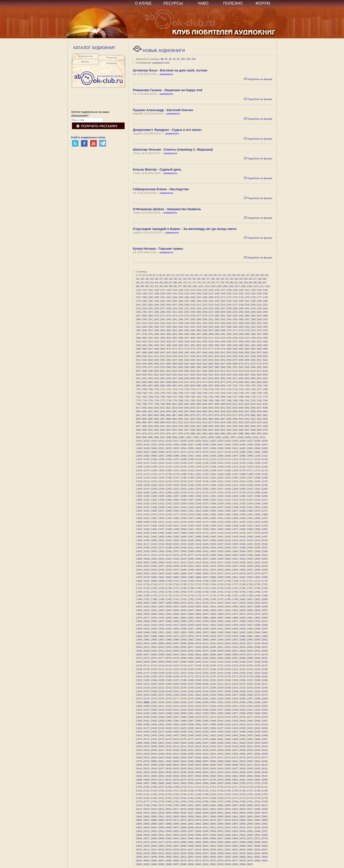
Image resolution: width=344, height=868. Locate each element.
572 (253, 364)
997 (163, 437)
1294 (228, 496)
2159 (235, 673)
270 (156, 316)
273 (175, 316)
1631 (191, 566)
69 (180, 283)
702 (241, 386)
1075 (205, 452)
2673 (176, 780)
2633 (146, 772)
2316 (198, 706)
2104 (228, 662)
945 (247, 426)
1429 (161, 526)
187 (187, 301)
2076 (154, 658)
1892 (257, 618)
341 (187, 327)
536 (168, 360)
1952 (168, 632)
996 (156, 437)
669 (175, 382)
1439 (235, 526)
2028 (198, 647)
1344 (198, 507)
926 (265, 422)
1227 (265, 481)
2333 (191, 710)
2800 (183, 805)
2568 (198, 758)
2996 (168, 846)
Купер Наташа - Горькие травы (158, 248)
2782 (183, 802)
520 (205, 356)
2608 (228, 765)
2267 (235, 695)
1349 (235, 507)
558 (168, 364)
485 (259, 349)
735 (175, 393)
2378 (257, 717)
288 (265, 316)
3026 (257, 850)
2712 (198, 787)
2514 (198, 746)
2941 (161, 835)
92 (156, 286)
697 (211, 386)
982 (205, 434)
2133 (176, 669)
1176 (154, 474)
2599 (161, 765)
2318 (213, 706)
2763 (176, 798)
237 (223, 308)
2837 (191, 813)
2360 (257, 713)
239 (235, 308)
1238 (213, 485)
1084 (139, 456)
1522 (183, 544)
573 (259, 364)
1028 (257, 441)
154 (253, 293)
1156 (139, 470)
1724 (213, 584)
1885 (205, 618)
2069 (235, 655)
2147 (146, 673)
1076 (213, 452)
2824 (228, 809)
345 (211, 327)
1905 (220, 621)
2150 (168, 673)
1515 (265, 540)
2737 (250, 791)
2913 (220, 827)
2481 (220, 739)
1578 (198, 555)
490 (156, 352)
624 (168, 375)
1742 (213, 588)
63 (152, 283)
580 (168, 367)
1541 (191, 548)
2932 (228, 831)
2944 (183, 835)
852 (217, 411)
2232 (242, 688)
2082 (198, 658)
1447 (161, 529)
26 (243, 275)
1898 (168, 621)
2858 (213, 816)
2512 (183, 746)
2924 (168, 831)
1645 (161, 570)
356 (144, 330)
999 (175, 437)
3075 (220, 861)
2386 (183, 721)
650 (193, 378)
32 (138, 279)
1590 (154, 559)
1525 (205, 544)
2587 (205, 761)
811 (235, 404)
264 (253, 312)
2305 (250, 702)
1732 (139, 588)
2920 (139, 831)
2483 (235, 739)
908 (156, 422)
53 (236, 279)
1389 (265, 514)
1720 (183, 584)
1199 (191, 478)
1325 (191, 503)
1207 (250, 478)
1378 (183, 514)
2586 (198, 761)
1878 (154, 618)
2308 (139, 706)
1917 (176, 625)
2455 (161, 735)
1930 (139, 629)
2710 (183, 787)
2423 (191, 728)
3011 (146, 850)
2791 (250, 802)
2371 (205, 717)
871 (199, 415)
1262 (257, 489)
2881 (250, 820)
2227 (205, 688)
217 (235, 305)
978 (181, 434)
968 (253, 430)
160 (156, 297)
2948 (213, 835)
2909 (191, 827)
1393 (161, 518)
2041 (161, 651)
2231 (235, 688)
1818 (242, 603)
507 (259, 352)
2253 (265, 691)
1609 (161, 562)
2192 (213, 680)
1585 (250, 555)
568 (229, 364)
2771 (235, 798)
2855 (191, 816)
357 (150, 330)
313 (150, 323)
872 (205, 415)
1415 (191, 522)
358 (156, 330)
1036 (183, 445)
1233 (176, 485)
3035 (191, 853)
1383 (220, 514)
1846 (183, 610)
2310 (154, 706)
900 (241, 419)
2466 (242, 735)
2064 (198, 655)
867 (175, 415)
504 (241, 352)
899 (235, 419)
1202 (213, 478)
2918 (257, 827)
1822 (139, 607)
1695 (265, 577)
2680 (228, 780)
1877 (146, 618)
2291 (146, 702)
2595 (265, 761)
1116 (242, 459)
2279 (191, 699)
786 (217, 400)
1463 (146, 533)
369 (223, 330)
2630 (257, 768)
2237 (146, 691)
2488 (139, 743)
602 (168, 371)
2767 (205, 798)
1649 (191, 570)
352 (253, 327)
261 (235, 312)
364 (193, 330)
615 (247, 371)
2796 (154, 805)
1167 (220, 470)
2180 (257, 676)
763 (211, 397)
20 (166, 59)
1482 (154, 537)
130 (241, 290)
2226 (198, 688)
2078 (168, 658)
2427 (220, 728)
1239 (220, 485)
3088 (183, 864)
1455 (220, 529)
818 (144, 408)
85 (255, 283)
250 (168, 312)
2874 (198, 820)
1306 (183, 500)
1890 (242, 618)
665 (150, 382)
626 (181, 375)
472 (181, 349)
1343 (191, 507)
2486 (257, 739)
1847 (191, 610)
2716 (228, 787)
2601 (176, 765)
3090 (198, 864)
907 (150, 422)
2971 (250, 838)
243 (259, 308)
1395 (176, 518)
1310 (213, 500)
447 (163, 345)
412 (217, 338)
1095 (220, 456)
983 (211, 434)
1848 (198, 610)
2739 (265, 791)
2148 (154, 673)
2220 (154, 688)
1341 (176, 507)
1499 (146, 540)
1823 (146, 607)
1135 (250, 463)
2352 (198, 713)
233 (199, 308)
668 (168, 382)
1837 (250, 607)
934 (181, 426)
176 (253, 297)
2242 (183, 691)
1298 (257, 496)
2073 (265, 655)
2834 (168, 813)
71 (189, 283)
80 (232, 283)
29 (257, 275)
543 (211, 360)
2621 (191, 768)
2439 (176, 732)
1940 (213, 629)
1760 (213, 592)
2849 (146, 816)
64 (156, 283)
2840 (213, 813)
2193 (220, 680)
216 (229, 305)
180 (144, 301)
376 (265, 330)
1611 (176, 562)
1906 (228, 621)
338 (168, 327)
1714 (139, 584)
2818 (183, 809)
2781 (176, 802)
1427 (146, 526)
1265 (146, 493)
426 (168, 342)
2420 (168, 728)
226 (156, 308)
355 (138, 330)
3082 (139, 864)
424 (156, 342)
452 (193, 345)
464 (265, 345)
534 (156, 360)
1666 (183, 573)
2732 (213, 791)
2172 (198, 676)
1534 (139, 548)
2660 (213, 776)
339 (175, 327)
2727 (176, 791)
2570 (213, 758)
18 (206, 275)
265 (259, 312)
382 (168, 334)
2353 (205, 713)
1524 (198, 544)
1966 (139, 636)
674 (205, 382)
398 (265, 334)
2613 (265, 765)
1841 (146, 610)
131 (247, 290)
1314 (242, 500)
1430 (168, 526)
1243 (250, 485)
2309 (146, 706)
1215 (176, 481)
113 (138, 290)
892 (193, 419)
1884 (198, 618)
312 (144, 323)
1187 (235, 474)
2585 (191, 761)
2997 (176, 846)
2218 (139, 688)
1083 (265, 452)
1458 (242, 529)
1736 (168, 588)
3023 (235, 850)
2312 (168, 706)
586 (205, 367)
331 (259, 323)
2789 (235, 802)
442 (265, 342)
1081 (250, 452)
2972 (257, 838)
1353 (265, 507)
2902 (139, 827)
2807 (235, 805)
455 (211, 345)
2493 (176, 743)
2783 (191, 802)
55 (246, 279)
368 (217, 330)
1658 (257, 570)
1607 (146, 562)
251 (175, 312)
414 (229, 338)
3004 (228, 846)
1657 (250, 570)
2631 (265, 768)
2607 (220, 765)
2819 (191, 809)
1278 (242, 493)
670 (181, 382)
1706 (213, 581)
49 (218, 279)
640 (265, 375)
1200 (198, 478)
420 (265, 338)
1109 (191, 459)
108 (243, 286)
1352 (257, 507)
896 (217, 419)
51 (227, 279)
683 (259, 382)
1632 (198, 566)
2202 (154, 684)
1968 (154, 636)
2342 (257, 710)
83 (246, 283)
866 (168, 415)
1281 (265, 493)
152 (241, 293)
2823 (220, 809)
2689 (161, 783)
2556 (242, 754)
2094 (154, 662)
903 (259, 419)
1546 (228, 548)
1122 (154, 463)
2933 (235, 831)
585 (199, 367)
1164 (198, 470)
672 (193, 382)
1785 (265, 596)
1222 (228, 481)
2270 (257, 695)
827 (199, 408)
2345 (146, 713)
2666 (257, 776)
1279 (250, 493)
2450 (257, 732)
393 (235, 334)
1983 (265, 636)
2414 (257, 724)
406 (181, 338)
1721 (191, 584)
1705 (205, 581)
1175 (146, 474)
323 (211, 323)
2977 (161, 842)
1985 (146, 640)
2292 (154, 702)
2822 (213, 809)
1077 (220, 452)
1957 (205, 632)
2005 (161, 643)
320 (193, 323)
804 (193, 404)
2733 (220, 791)
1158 (154, 470)
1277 (235, 493)
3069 (176, 861)
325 (223, 323)
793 (259, 400)
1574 (168, 555)
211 (199, 305)
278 (205, 316)
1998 (242, 640)
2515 (205, 746)
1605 (265, 559)
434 (217, 342)
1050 (154, 448)
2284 (228, 699)
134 (265, 290)
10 (162, 59)
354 (265, 327)
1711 (250, 581)
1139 (146, 467)
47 (208, 279)
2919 (265, 827)
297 (187, 319)
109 (249, 286)
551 (259, 360)
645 (163, 378)
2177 (235, 676)
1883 (191, 618)
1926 (242, 625)
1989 (176, 640)
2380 (139, 721)
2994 (154, 846)
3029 (146, 853)
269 (150, 316)
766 (229, 397)
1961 (235, 632)
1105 (161, 459)
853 (223, 411)
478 (217, 349)
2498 (213, 743)
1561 (205, 551)
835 (247, 408)
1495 (250, 537)
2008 (183, 643)
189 (199, 301)
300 (205, 319)
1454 (213, 529)
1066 (139, 452)
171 (223, 297)
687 (150, 386)
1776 (198, 596)
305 (235, 319)
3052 (183, 857)
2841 (220, 813)
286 (253, 316)
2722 (139, 791)
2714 (213, 787)
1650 (198, 570)
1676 (257, 573)
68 (175, 283)
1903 (205, 621)
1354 (139, 511)
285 (247, 316)
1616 (213, 562)
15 (191, 275)
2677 (205, 780)
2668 (139, 780)
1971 (176, 636)
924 (253, 422)
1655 (235, 570)
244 (265, 308)
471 (175, 349)
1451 (191, 529)
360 (168, 330)
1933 (161, 629)
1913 (146, 625)
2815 (161, 809)
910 (168, 422)
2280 (198, 699)
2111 (146, 665)
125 (211, 290)
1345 (205, 507)
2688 (154, 783)
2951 (235, 835)
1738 (183, 588)
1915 (161, 625)
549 (247, 360)
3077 (235, 861)
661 (259, 378)
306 (241, 319)
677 (223, 382)
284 (241, 316)
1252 (183, 489)
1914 (154, 625)
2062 (183, 655)
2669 (146, 780)
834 (241, 408)
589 (223, 367)
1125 (176, 463)
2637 (176, 772)
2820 (198, 809)
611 (223, 371)
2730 (198, 791)
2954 (257, 835)
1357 (161, 511)
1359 (176, 511)
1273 (205, 493)
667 (163, 382)
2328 (154, 710)
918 (217, 422)
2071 (250, 655)
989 (247, 434)
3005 (235, 846)
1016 (168, 441)
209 (187, 305)
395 (247, 334)
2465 (235, 735)
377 (138, 334)
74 (203, 283)
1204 (228, 478)
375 (259, 330)
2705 (146, 787)
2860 (228, 816)
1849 (205, 610)
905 (138, 422)
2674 (183, 780)
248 (156, 312)
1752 (154, 592)
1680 (154, 577)
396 (253, 334)
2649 (265, 772)
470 (168, 349)
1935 (176, 629)
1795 (205, 599)
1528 (228, 544)
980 (193, 434)
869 (187, 415)
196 (241, 301)
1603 (250, 559)
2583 (176, 761)
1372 (139, 514)
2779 (161, 802)
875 (223, 415)
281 (223, 316)
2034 (242, 647)
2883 (265, 820)
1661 (146, 573)
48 (213, 279)
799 (163, 404)
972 (144, 434)
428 (181, 342)
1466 (168, 533)
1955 (191, 632)
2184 (154, 680)
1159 (161, 470)
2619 (176, 768)
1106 (168, 459)
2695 (205, 783)
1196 (168, 478)
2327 (146, 710)
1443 (265, 526)
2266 (228, 695)
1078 (228, 452)
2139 (220, 669)
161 (163, 297)
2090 (257, 658)
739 (199, 393)
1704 (198, 581)
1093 (205, 456)
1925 (235, 625)
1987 (161, 640)
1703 (191, 581)
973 (150, 434)
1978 (228, 636)
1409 (146, 522)
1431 (176, 526)
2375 (235, 717)
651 (199, 378)
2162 (257, 673)
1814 (213, 603)
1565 (235, 551)
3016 (183, 850)
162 (168, 297)
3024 (242, 850)
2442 (198, 732)
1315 (250, 500)
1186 (228, 474)
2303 (235, 702)
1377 (176, 514)
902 (253, 419)
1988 (168, 640)
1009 (248, 437)
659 (247, 378)
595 (259, 367)
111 (261, 286)
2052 (242, 651)
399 (138, 338)
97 (180, 286)
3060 (242, 857)
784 (205, 400)
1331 (235, 503)
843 (163, 411)
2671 (161, 780)
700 (229, 386)
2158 (228, 673)
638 (253, 375)
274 (181, 316)
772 (265, 397)
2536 (228, 750)
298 (193, 319)
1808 (168, 603)
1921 (205, 625)
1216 (183, 481)
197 (247, 301)
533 (150, 360)
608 (205, 371)
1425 (265, 522)
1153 (250, 467)
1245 (265, 485)
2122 (228, 665)
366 (205, 330)
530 (265, 356)
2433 (265, 728)
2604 (198, 765)
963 (223, 430)
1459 (250, 529)
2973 (265, 838)
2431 (250, 728)
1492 (228, 537)
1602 (242, 559)
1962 (242, 632)
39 (171, 279)
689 (163, 386)
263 (247, 312)
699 (223, 386)
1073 (191, 452)
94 (166, 286)
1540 (183, 548)
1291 (205, 496)
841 (150, 411)
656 (229, 378)
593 (247, 367)
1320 (154, 503)
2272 (139, 699)
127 (223, 290)
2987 (235, 842)
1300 (139, 500)
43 (189, 279)
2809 (250, 805)
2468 (257, 735)
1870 (228, 614)
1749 (265, 588)
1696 (139, 581)
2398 (139, 724)
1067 (146, 452)
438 (241, 342)
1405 (250, 518)
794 (265, 400)
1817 (235, 603)
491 (163, 352)
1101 (265, 456)
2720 (257, 787)
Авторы (85, 62)
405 (175, 338)
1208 (257, 478)
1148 (213, 467)
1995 (220, 640)
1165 (205, 470)
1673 (235, 573)
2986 (228, 842)
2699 (235, 783)
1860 (154, 614)
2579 (146, 761)
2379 (265, 717)
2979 (176, 842)
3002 (213, 846)
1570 (139, 555)
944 (241, 426)
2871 (176, 820)
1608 (154, 562)
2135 (191, 669)
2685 (265, 780)
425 (163, 342)
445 (150, 345)
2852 (168, 816)
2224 (183, 688)
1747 (250, 588)
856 (241, 411)
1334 (257, 503)
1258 (228, 489)
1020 (198, 441)
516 (181, 356)
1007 (233, 437)
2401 (161, 724)
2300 (213, 702)
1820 (257, 603)
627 (187, 375)
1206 (242, 478)
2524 (139, 750)
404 (168, 338)
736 (181, 393)
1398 (198, 518)
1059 (220, 448)
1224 (242, 481)
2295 (176, 702)
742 (217, 393)
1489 (205, 537)
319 (187, 323)
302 (217, 319)
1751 (146, 592)
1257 (220, 489)
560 (181, 364)
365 (199, 330)
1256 (213, 489)
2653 (161, 776)
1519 (161, 544)
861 (138, 415)
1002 (196, 437)
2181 (265, 676)
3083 (146, 864)
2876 (213, 820)
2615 (146, 768)
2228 (213, 688)
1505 (191, 540)
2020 (139, 647)
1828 (183, 607)
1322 (168, 503)
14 (187, 275)
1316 (257, 500)
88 (138, 286)
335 (150, 327)
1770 (154, 596)
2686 (139, 783)
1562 (213, 551)
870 (193, 415)
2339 (235, 710)
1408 (139, 522)
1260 (242, 489)
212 (205, 305)
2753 (235, 794)
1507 (205, 540)
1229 (146, 485)
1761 (220, 592)
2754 (242, 794)
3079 (250, 861)
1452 (198, 529)
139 (163, 293)
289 (138, 319)
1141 (161, 467)
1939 (205, 629)
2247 (220, 691)
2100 (198, 662)
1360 (183, 511)
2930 (213, 831)
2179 (250, 676)
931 (163, 426)
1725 (220, 584)
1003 (203, 437)
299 (199, 319)
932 (168, 426)
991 (259, 434)
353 (259, 327)
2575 (250, 758)
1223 (235, 481)
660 (253, 378)
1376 (168, 514)
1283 (146, 496)
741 (211, 393)
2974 (139, 842)
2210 (213, 684)
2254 (139, 695)
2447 (235, 732)
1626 (154, 566)
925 (259, 422)
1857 (265, 610)
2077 (161, 658)
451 (187, 345)
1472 (213, 533)
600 (156, 371)
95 (171, 286)
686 (144, 386)
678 (229, 382)
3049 (161, 857)
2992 (139, 846)
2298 (198, 702)
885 (150, 419)
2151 (176, 673)
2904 (154, 827)
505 (247, 352)
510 (144, 356)
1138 (139, 467)
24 (234, 275)
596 (265, 367)
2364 (154, 717)
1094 (213, 456)
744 (229, 393)
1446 (154, 529)
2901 (265, 824)
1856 (257, 610)
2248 (228, 691)
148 (217, 293)
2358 (242, 713)
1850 (213, 610)
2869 (161, 820)
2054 (257, 651)
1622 (257, 562)
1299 (265, 496)
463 (259, 345)
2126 (257, 665)
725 (247, 389)
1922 (213, 625)
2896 (228, 824)
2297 (191, 702)
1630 (183, 566)
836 (253, 408)
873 (211, 415)
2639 (191, 772)
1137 (265, 463)
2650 (139, 776)
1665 (176, 573)
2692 (183, 783)
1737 (176, 588)
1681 (161, 577)
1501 (161, 540)
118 (168, 290)
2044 (183, 651)
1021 (205, 441)
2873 (191, 820)
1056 (198, 448)
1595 (191, 559)
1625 (146, 566)
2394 (242, 721)
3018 (198, 850)
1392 (154, 518)
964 (229, 430)
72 (194, 283)
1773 (176, 596)
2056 (139, 655)
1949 (146, 632)
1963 (250, 632)
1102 (139, 459)
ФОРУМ (263, 3)
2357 (235, 713)
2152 (183, 673)
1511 (235, 540)
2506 (139, 746)
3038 (213, 853)
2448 (242, 732)
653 (211, 378)
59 (265, 279)
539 (187, 360)
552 (265, 360)
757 (175, 397)
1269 (176, 493)
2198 (257, 680)
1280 (257, 493)
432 (205, 342)
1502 (168, 540)
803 (187, 404)
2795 (146, 805)
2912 (213, 827)
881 (259, 415)
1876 (139, 618)
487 (138, 352)
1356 (154, 511)
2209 (205, 684)
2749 (205, 794)
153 (247, 293)
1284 (154, 496)
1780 (228, 596)
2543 (146, 754)
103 (213, 286)
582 (181, 367)
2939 (146, 835)
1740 (198, 588)
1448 (168, 529)
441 (259, 342)
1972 (183, 636)
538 (181, 360)
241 (247, 308)
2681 (235, 780)
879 (247, 415)
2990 (257, 842)
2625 (220, 768)
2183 (146, 680)
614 (241, 371)
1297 (250, 496)
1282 (139, 496)
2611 (250, 765)
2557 (250, 754)
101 (201, 286)
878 (241, 415)
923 (247, 422)
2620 (183, 768)
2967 (220, 838)
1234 (183, 485)
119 (175, 290)
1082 (257, 452)
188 (193, 301)
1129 (205, 463)
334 (144, 327)
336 (156, 327)
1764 (242, 592)
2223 (176, 688)
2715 (220, 787)
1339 (161, 507)
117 (163, 290)
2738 (257, 791)
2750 (213, 794)
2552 (213, 754)
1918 (183, 625)
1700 (168, 581)
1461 (265, 529)
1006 (226, 437)
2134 (183, 669)
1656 (242, 570)
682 (253, 382)
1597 (205, 559)
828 (205, 408)
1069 (161, 452)
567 (223, 364)
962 (217, 430)
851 (211, 411)
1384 (228, 514)
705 (259, 386)
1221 (220, 481)
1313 (235, 500)
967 (247, 430)
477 (211, 349)
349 (235, 327)
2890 (183, 824)
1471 (205, 533)
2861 (235, 816)
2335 (205, 710)
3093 (220, 864)
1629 (176, 566)
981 (199, 434)
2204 (168, 684)
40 (174, 59)
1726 (228, 584)
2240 (168, 691)
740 (205, 393)
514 (168, 356)
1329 (220, 503)
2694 (198, 783)
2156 (213, 673)
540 (193, 360)
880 (253, 415)
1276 (228, 493)
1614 (198, 562)
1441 (250, 526)
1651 (205, 570)
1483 (161, 537)
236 (217, 308)
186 (181, 301)
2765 (191, 798)
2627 (235, 768)
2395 (250, 721)
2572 (228, 758)
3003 (220, 846)
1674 (242, 573)
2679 (220, 780)
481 (235, 349)
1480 (139, 537)
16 (196, 275)
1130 (213, 463)
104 (219, 286)
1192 (139, 478)
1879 (161, 618)
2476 (183, 739)
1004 (211, 437)
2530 (183, 750)
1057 (205, 448)
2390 (213, 721)
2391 (220, 721)
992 (265, 434)
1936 (183, 629)
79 (227, 283)
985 (223, 434)
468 (156, 349)
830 (217, 408)
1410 (154, 522)
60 (138, 283)
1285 (161, 496)
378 (144, 334)
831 (223, 408)
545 (223, 360)
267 (138, 316)
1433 (191, 526)
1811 (191, 603)
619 (138, 375)
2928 (198, 831)
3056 (213, 857)
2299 (205, 702)
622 (156, 375)
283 (235, 316)
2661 (220, 776)
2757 (265, 794)
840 (144, 411)
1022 (213, 441)
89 (142, 286)
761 (199, 397)
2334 (198, 710)
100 (183, 59)
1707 (220, 581)
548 (241, 360)
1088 (168, 456)
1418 (213, 522)
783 (199, 400)
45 (199, 279)
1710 (242, 581)
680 (241, 382)
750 (265, 393)
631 (211, 375)
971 (138, 434)
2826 (242, 809)
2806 (228, 805)
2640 (198, 772)
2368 (183, 717)
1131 (220, 463)
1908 (242, 621)
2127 (265, 665)
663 (138, 382)
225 (150, 308)
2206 (183, 684)
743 (223, 393)
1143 (176, 467)
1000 (181, 437)
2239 (161, 691)
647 (175, 378)
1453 (205, 529)
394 (241, 334)
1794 (198, 599)
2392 (228, 721)
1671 (220, 573)
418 (253, 338)
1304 (168, 500)
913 (187, 422)
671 (187, 382)
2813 (146, 809)
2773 (250, 798)
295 (175, 319)
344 (205, 327)
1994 (213, 640)
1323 (176, 503)
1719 (176, 584)
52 (232, 279)
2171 (191, 676)
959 (199, 430)
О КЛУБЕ (143, 3)
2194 (228, 680)
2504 (257, 743)
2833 (161, 813)
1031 (146, 445)
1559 (191, 551)
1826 (168, 607)
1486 (183, 537)
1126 (183, 463)
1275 (220, 493)
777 (163, 400)
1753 (161, 592)
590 (229, 367)
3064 (139, 861)
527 (247, 356)
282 (229, 316)
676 (217, 382)
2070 (242, 655)
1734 (154, 588)
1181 (191, 474)
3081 (265, 861)
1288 (183, 496)
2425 (205, 728)
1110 (198, 459)
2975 (146, 842)
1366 (228, 511)
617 (259, 371)
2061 (176, 655)
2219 (146, 688)
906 (144, 422)
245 (138, 312)
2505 (265, 743)
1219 (205, 481)
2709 (176, 787)
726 (253, 389)
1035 (176, 445)
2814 (154, 809)
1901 (191, 621)
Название (112, 63)
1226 (257, 481)
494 (181, 352)
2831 (146, 813)
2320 (228, 706)
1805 (146, 603)
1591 (161, 559)
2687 (146, 783)
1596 (198, 559)
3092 (213, 864)
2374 (228, 717)
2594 (257, 761)
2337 (220, 710)
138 (156, 293)
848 (193, 411)
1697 (146, 581)
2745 (176, 794)
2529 (176, 750)
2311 (161, 706)
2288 (257, 699)
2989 (250, 842)
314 (156, 323)
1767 (265, 592)
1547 (235, 548)
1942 (228, 629)
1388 (257, 514)
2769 (220, 798)
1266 (154, 493)
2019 (265, 643)
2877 (220, 820)
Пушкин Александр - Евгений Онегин (163, 110)
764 (217, 397)
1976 (213, 636)
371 (235, 330)
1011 (263, 437)
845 (175, 411)
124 (205, 290)
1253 (191, 489)
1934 (168, 629)
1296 (242, 496)
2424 (198, 728)
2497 (205, 743)
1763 (235, 592)
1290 (198, 496)
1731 (265, 584)
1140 (154, 467)
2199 (265, 680)
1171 (250, 470)
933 (175, 426)
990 (253, 434)
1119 (265, 459)
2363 (146, 717)
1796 (213, 599)
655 (223, 378)
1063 (250, 448)
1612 (183, 562)
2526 (154, 750)
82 (241, 283)
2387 (191, 721)
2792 (257, 802)
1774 (183, 596)
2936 (257, 831)
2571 (220, 758)
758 (181, 397)
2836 (183, 813)
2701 (250, 783)
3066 (154, 861)
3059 (235, 857)
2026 (183, 647)
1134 (242, 463)
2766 (198, 798)
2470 (139, 739)
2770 (228, 798)
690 (168, 386)
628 (193, 375)
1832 (213, 607)
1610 (168, 562)
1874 (257, 614)
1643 (146, 570)
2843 (235, 813)
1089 (176, 456)
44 (194, 279)
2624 (213, 768)
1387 (250, 514)
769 (247, 397)
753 (150, 397)
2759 (146, 798)
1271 (191, 493)
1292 (213, 496)
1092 (198, 456)
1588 (139, 559)
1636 (228, 566)
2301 (220, 702)
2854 (183, 816)
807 (211, 404)
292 (156, 319)
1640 (257, 566)
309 (259, 319)
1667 (191, 573)
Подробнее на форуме (258, 79)
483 (247, 349)
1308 (198, 500)
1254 (198, 489)
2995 (161, 846)
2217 (265, 684)
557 (163, 364)
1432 (183, 526)
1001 (189, 437)
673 (199, 382)
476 (205, 349)
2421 (176, 728)
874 (217, 415)
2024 (168, 647)
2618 (168, 768)
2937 (265, 831)
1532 (257, 544)
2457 (176, 735)
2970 (242, 838)
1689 (220, 577)
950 (144, 430)
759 (187, 397)
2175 (220, 676)
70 (185, 283)
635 (235, 375)
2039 (146, 651)
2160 (242, 673)
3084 (154, 864)
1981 (250, 636)
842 (156, 411)
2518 (228, 746)
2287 (250, 699)
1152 (242, 467)
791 (247, 400)
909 (163, 422)
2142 (242, 669)
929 (150, 426)
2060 (168, 655)
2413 (250, 724)
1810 (183, 603)
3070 (183, 861)
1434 (198, 526)
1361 (191, 511)
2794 (139, 805)
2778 (154, 802)
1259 (235, 489)
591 (235, 367)
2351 (191, 713)
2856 (198, 816)
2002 (139, 643)
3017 (191, 850)
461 (247, 345)
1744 (228, 588)
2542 (139, 754)
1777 (205, 596)
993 (138, 437)
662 (265, 378)
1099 (250, 456)
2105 (235, 662)
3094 (228, 864)
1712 (257, 581)
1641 (265, 566)
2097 (176, 662)
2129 (146, 669)
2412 (242, 724)
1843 (161, 610)
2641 (205, 772)
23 (229, 275)
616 (253, 371)
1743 (220, 588)
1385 (235, 514)
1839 (265, 607)
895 (211, 419)
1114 (228, 459)
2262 (198, 695)
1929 (265, 625)
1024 (228, 441)
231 (187, 308)
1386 (242, 514)
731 (150, 393)
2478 (198, 739)
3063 (265, 857)
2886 (154, 824)
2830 (139, 813)
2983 (205, 842)
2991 (265, 842)
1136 (257, 463)
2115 (176, 665)
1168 (228, 470)
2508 (154, 746)
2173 (205, 676)
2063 (191, 655)
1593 (176, 559)
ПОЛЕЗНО (233, 3)
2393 (235, 721)
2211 (220, 684)
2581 (161, 761)
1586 (257, 555)
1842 (154, 610)
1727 (235, 584)
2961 (176, 838)
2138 (213, 669)
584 (193, 367)
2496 (198, 743)
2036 (257, 647)
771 (259, 397)
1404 (242, 518)
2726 (168, 791)
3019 (205, 850)
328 (241, 323)
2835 (176, 813)
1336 (139, 507)
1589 (146, 559)
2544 (154, 754)
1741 (205, 588)
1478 (257, 533)
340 (181, 327)
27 (248, 275)
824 (181, 408)
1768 (139, 596)
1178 (168, 474)
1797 (220, 599)
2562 (154, 758)
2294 (168, 702)
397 (259, 334)
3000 (198, 846)
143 (187, 293)
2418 (154, 728)
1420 (228, 522)
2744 (168, 794)
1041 (220, 445)
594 (253, 367)
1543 (205, 548)
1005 (218, 437)
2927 (191, 831)
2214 (242, 684)
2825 (235, 809)
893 (199, 419)
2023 (161, 647)
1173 (265, 470)
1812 (198, 603)
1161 (176, 470)
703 (247, 386)
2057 (146, 655)
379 (150, 334)
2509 (161, 746)
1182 (198, 474)
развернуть (166, 74)
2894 (213, 824)
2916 (242, 827)
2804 (213, 805)
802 (181, 404)
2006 (168, 643)
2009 (191, 643)
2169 (176, 676)
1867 (205, 614)
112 (267, 286)
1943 (235, 629)
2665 (250, 776)
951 (150, 430)
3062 (257, 857)
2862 (242, 816)
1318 (139, 503)
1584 (242, 555)
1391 (146, 518)
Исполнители (85, 56)
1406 (257, 518)
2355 (220, 713)
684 (265, 382)
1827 (176, 607)
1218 (198, 481)
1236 (198, 485)
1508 (213, 540)
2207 (191, 684)
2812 (139, 809)
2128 (139, 669)
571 (247, 364)
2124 (242, 665)
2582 (168, 761)
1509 (220, 540)
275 (187, 316)
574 (265, 364)
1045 (250, 445)
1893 (265, 618)
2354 (213, 713)
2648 (257, 772)
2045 (191, 651)
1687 (205, 577)
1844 (168, 610)
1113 (220, 459)
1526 (213, 544)
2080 (183, 658)
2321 (235, 706)
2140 (228, 669)
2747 (191, 794)
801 (175, 404)
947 (259, 426)
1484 (168, 537)
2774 (257, 798)
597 (138, 371)
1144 (183, 467)
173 (235, 297)
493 (175, 352)
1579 (205, 555)
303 (223, 319)
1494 (242, 537)
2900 (257, 824)
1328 (213, 503)
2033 (235, 647)
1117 (250, 459)
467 (150, 349)
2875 (205, 820)
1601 (235, 559)
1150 (228, 467)
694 (193, 386)
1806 (154, 603)
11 (173, 275)
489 (150, 352)
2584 (183, 761)
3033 (176, 853)
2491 (161, 743)
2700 (242, 783)
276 (193, 316)
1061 (235, 448)
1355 (146, 511)
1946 (257, 629)
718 (205, 389)
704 (253, 386)
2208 (198, 684)
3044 (257, 853)
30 (170, 59)
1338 (154, 507)
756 (168, 397)
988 (241, 434)
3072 (198, 861)
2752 (228, 794)
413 (223, 338)
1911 (265, 621)
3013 (161, 850)
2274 (154, 699)
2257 (161, 695)
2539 (250, 750)
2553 (220, 754)
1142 (168, 467)
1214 (168, 481)
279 (211, 316)
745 (235, 393)
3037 (205, 853)
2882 (257, 820)
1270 (183, 493)
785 (211, 400)
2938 (139, 835)
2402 (168, 724)
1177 (161, 474)
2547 (176, 754)
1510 (228, 540)
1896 (154, 621)
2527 (161, 750)
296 (181, 319)
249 (163, 312)
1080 (242, 452)
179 (138, 301)
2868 (154, 820)
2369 (191, 717)
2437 (161, 732)
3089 (191, 864)
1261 (250, 489)
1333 (250, 503)
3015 (176, 850)
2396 (257, 721)
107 (237, 286)
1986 (154, 640)
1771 (161, 596)
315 (163, 323)
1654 (228, 570)
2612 (257, 765)
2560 (139, 758)
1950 (154, 632)
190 (205, 301)
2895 (220, 824)
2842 (228, 813)
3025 (250, 850)
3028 (139, 853)
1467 (176, 533)
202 (144, 305)
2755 (250, 794)
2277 (176, 699)
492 (168, 352)
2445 (220, 732)
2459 (191, 735)
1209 (265, 478)
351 (247, 327)
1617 (220, 562)
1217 (191, 481)
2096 (168, 662)
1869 (220, 614)
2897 (235, 824)
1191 (265, 474)
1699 (161, 581)
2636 (168, 772)
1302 (154, 500)
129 (235, 290)
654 (217, 378)
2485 (250, 739)
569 (235, 364)
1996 (228, 640)
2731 (205, 791)
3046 (139, 857)
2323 (250, 706)
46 (203, 279)
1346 (213, 507)
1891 (250, 618)
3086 (168, 864)
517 (187, 356)
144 (193, 293)
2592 (242, 761)
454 (205, 345)
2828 (257, 809)
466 (144, 349)
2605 (205, 765)
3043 (250, 853)
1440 (242, 526)
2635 (161, 772)
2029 (205, 647)
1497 (265, 537)
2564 (168, 758)
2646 (242, 772)
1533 (265, 544)
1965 (265, 632)
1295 (235, 496)
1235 (191, 485)
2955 (265, 835)
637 (247, 375)
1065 (265, 448)
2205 (176, 684)
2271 (265, 695)
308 (253, 319)
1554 (154, 551)
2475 (176, 739)
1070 (168, 452)
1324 (183, 503)
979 (187, 434)
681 (247, 382)
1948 (139, 632)
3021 (220, 850)
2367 (176, 717)
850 (205, 411)
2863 (250, 816)
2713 (205, 787)
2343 (265, 710)
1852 (228, 610)
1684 (183, 577)
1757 (191, 592)
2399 (146, 724)
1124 (168, 463)
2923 (161, 831)
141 (175, 293)
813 (247, 404)
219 (247, 305)
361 (175, 330)
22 (224, 275)
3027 (265, 850)
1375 (161, 514)
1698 (154, 581)
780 (181, 400)
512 (156, 356)
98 (185, 286)
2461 (205, 735)
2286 (242, 699)
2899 (250, 824)
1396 (183, 518)
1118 (257, 459)
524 (229, 356)
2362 (139, 717)
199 (259, 301)
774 (144, 400)
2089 (250, 658)
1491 (220, 537)
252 (181, 312)
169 (211, 297)
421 (138, 342)
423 (150, 342)
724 (241, 389)
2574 (242, 758)
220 (253, 305)
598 (144, 371)
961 (211, 430)
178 (265, 297)
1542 (198, 548)
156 (265, 293)
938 (205, 426)
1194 (154, 478)
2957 (146, 838)
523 (223, 356)
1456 (228, 529)
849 (199, 411)
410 (205, 338)
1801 (250, 599)
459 (235, 345)
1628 (168, 566)
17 (201, 275)
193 (223, 301)
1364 (213, 511)
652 (205, 378)
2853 (176, 816)
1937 (191, 629)
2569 (205, 758)
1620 (242, 562)
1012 (139, 441)
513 (163, 356)
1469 (191, 533)
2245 (205, 691)
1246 (139, 489)
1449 (176, 529)
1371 (265, 511)
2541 (265, 750)
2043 (176, 651)
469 (163, 349)
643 (150, 378)
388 (205, 334)
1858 (139, 614)
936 (193, 426)
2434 (139, 732)
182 (156, 301)
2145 (265, 669)
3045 (265, 853)
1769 (146, 596)
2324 (257, 706)
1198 (183, 478)
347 (223, 327)
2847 (265, 813)
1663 (161, 573)
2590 (228, 761)
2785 (205, 802)
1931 (146, 629)
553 (138, 364)
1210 (139, 481)
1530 (242, 544)
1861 (161, 614)
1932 (154, 629)
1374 (154, 514)
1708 (228, 581)
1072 (183, 452)
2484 (242, 739)
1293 (220, 496)
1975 (205, 636)
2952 (242, 835)
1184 (213, 474)
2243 (191, 691)
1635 (220, 566)
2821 (205, 809)
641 (138, 378)
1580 (213, 555)
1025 (235, 441)
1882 (183, 618)
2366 (168, 717)
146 (205, 293)
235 (211, 308)
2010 (198, 643)
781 (187, 400)
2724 (154, 791)
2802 (198, 805)
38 (166, 279)
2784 (198, 802)
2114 (168, 665)
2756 (257, 794)
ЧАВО (203, 3)
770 (253, 397)
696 (205, 386)
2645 (235, 772)
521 (211, 356)
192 (217, 301)
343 (199, 327)
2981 (191, 842)
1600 (228, 559)
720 (217, 389)
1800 (242, 599)
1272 (198, 493)
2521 (250, 746)
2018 (257, 643)
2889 (176, 824)
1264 (139, 493)
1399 (205, 518)
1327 (205, 503)
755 (163, 397)
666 (156, 382)
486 (265, 349)
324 (217, 323)
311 (138, 323)
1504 (183, 540)
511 (150, 356)
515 (175, 356)
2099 (191, 662)
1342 (183, 507)
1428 (154, 526)
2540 (257, 750)
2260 (183, 695)
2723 (146, 791)
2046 (198, 651)
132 (253, 290)
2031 (220, 647)
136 (144, 293)
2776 (139, 802)
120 (181, 290)
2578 (139, 761)
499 (211, 352)
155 (259, 293)
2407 (205, 724)
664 (144, 382)
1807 (161, 603)
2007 (176, 643)
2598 (154, 765)
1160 (168, 470)
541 (199, 360)
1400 (213, 518)
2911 (205, 827)
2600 (168, 765)
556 (156, 364)
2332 (183, 710)
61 (142, 283)
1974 (198, 636)
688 (156, 386)
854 (229, 411)
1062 (242, 448)
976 (168, 434)
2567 (191, 758)
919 (223, 422)
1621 (250, 562)
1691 (235, 577)
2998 (183, 846)
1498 (139, 540)
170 (217, 297)
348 (229, 327)
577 (150, 367)
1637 (235, 566)
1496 (257, 537)
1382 (213, 514)
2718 (242, 787)
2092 (139, 662)
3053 (191, 857)
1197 (176, 478)
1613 (191, 562)
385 (187, 334)
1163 (191, 470)
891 (187, 419)
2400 (154, 724)
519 (199, 356)
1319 (146, 503)
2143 (250, 669)
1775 (191, 596)
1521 (176, 544)
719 (211, 389)
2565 (176, 758)
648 (181, 378)
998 (168, 437)
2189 (191, 680)
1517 (146, 544)
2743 (161, 794)
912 (181, 422)
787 (223, 400)
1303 (161, 500)
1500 (154, 540)
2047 (205, 651)
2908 (183, 827)
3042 (242, 853)
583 (187, 367)
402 (156, 338)
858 (253, 411)
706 (265, 386)
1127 (191, 463)
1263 (265, 489)
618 (265, 371)
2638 (183, 772)
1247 (146, 489)
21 (220, 275)
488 (144, 352)
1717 (161, 584)
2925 (176, 831)
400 (144, 338)
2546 (168, 754)
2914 (228, 827)
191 (211, 301)
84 (251, 283)
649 (187, 378)
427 (175, 342)
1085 (146, 456)
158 (144, 297)
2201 (146, 684)
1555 (161, 551)
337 (163, 327)
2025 (176, 647)
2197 (250, 680)
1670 (213, 573)
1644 (154, 570)
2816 (168, 809)
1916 (168, 625)
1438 (228, 526)
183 (163, 301)
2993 (146, 846)
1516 (139, 544)
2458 (183, 735)
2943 (176, 835)
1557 (176, 551)
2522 (257, 746)
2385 (176, 721)
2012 (213, 643)
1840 (139, 610)
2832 (154, 813)
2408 (213, 724)
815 (259, 404)
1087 (161, 456)
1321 (161, 503)
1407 (265, 518)
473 (187, 349)
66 (166, 283)
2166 (154, 676)
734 (168, 393)
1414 (183, 522)
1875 (265, 614)
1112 (213, 459)
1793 (191, 599)
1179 (176, 474)
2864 (257, 816)
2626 (228, 768)
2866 (139, 820)
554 (144, 364)
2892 (198, 824)
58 (260, 279)
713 (175, 389)
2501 (235, 743)
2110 (139, 665)
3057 (220, 857)
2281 (205, 699)
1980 (242, 636)
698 (217, 386)
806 (205, 404)
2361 (265, 713)
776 (156, 400)
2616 (154, 768)
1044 (242, 445)
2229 (220, 688)
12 (177, 275)
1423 (250, 522)
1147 (205, 467)
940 (217, 426)
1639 (250, 566)
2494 (183, 743)
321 (199, 323)
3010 (139, 850)
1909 (250, 621)
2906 (168, 827)
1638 (242, 566)
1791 (176, 599)
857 (247, 411)
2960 (168, 838)
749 (259, 393)
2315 (191, 706)
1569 (265, 551)
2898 (242, 824)
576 (144, 367)
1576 (183, 555)
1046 (257, 445)
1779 (220, 596)
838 (265, 408)
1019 (191, 441)
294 (168, 319)
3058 (228, 857)
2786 (213, 802)
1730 (257, 584)
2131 (161, 669)
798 (156, 404)
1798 (228, 599)
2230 (228, 688)
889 (175, 419)
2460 (198, 735)
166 (193, 297)
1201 (205, 478)
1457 (235, 529)
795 (138, 404)
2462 (213, 735)
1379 (191, 514)
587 (211, 367)
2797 (161, 805)
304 (229, 319)
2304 (242, 702)
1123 (161, 463)
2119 (205, 665)
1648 (183, 570)
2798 (168, 805)
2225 (191, 688)
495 (187, 352)
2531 (191, 750)
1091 (191, 456)
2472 (154, 739)
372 (241, 330)
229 (175, 308)
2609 (235, 765)
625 (175, 375)
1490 (213, 537)
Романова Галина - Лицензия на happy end (168, 90)
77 (218, 283)
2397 (265, 721)
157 (138, 297)
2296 (183, 702)
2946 (198, 835)
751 (138, 397)
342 (193, 327)
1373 (146, 514)
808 (217, 404)
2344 (139, 713)
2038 (139, 651)
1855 (250, 610)
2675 (191, 780)
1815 (220, 603)
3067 (161, 861)
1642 (139, 570)
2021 (146, 647)
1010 (255, 437)
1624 (139, 566)
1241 (235, 485)
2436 (154, 732)
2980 (183, 842)
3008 (257, 846)
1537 (161, 548)
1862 (168, 614)
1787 (146, 599)
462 (253, 345)
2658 (198, 776)
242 (253, 308)
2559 (265, 754)
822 (168, 408)
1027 (250, 441)
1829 (191, 607)
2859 (220, 816)
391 (223, 334)
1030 (139, 445)
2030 (213, 647)
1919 (191, 625)
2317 (205, 706)
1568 (257, 551)
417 (247, 338)
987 (235, 434)
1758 (198, 592)
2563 (161, 758)
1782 (242, 596)
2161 (250, 673)
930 (156, 426)
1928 (257, 625)
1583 (235, 555)
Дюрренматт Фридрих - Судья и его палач (167, 130)
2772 (242, 798)
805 (199, 404)
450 (181, 345)
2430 (242, 728)
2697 (220, 783)
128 (229, 290)
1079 (235, 452)
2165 (146, 676)
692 (181, 386)
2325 (265, 706)
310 (265, 319)
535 (163, 360)
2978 (168, 842)
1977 (220, 636)
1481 (146, 537)
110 (255, 286)
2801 (191, 805)
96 (175, 286)
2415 (265, 724)
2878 (228, 820)
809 (223, 404)
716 (193, 389)
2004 (154, 643)
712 (168, 389)
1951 (161, 632)
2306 (257, 702)
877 (235, 415)
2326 (139, 710)
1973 (191, 636)
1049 (146, 448)
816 (265, 404)
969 (259, 430)
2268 (242, 695)
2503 (250, 743)
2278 (183, 699)
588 (217, 367)
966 (241, 430)
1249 (161, 489)
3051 (176, 857)
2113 (161, 665)
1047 (265, 445)
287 (259, 316)
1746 (242, 588)
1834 (228, 607)
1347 (220, 507)
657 (235, 378)
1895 (146, 621)
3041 (235, 853)
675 (211, 382)
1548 (242, 548)
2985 (220, 842)
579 (163, 367)
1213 (161, 481)
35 (152, 279)
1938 (198, 629)
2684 (257, 780)
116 (156, 290)
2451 (265, 732)
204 (156, 305)
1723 (205, 584)
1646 (168, 570)
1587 (265, 555)
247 (150, 312)
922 (241, 422)
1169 (235, 470)
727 (259, 389)
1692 (242, 577)
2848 (139, 816)
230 (181, 308)
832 (229, 408)
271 (163, 316)
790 (241, 400)
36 (156, 279)
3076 (228, 861)
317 (175, 323)
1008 (240, 437)
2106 (242, 662)
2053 (250, 651)
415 (235, 338)
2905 (161, 827)
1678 (139, 577)
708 (144, 389)
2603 (191, 765)
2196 (242, 680)
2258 (168, 695)
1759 (205, 592)
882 (265, 415)
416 (241, 338)
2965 (205, 838)
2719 (250, 787)
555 (150, 364)
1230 (154, 485)
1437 (220, 526)
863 (150, 415)
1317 (265, 500)
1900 (183, 621)
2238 (154, 691)
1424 (257, 522)
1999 (250, 640)
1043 (235, 445)
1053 (176, 448)
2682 (242, 780)
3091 (205, 864)
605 (187, 371)
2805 (220, 805)
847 (187, 411)
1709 (235, 581)
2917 (250, 827)
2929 (205, 831)
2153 (191, 673)
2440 (183, 732)
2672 (168, 780)
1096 (228, 456)
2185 (161, 680)
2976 (154, 842)
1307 (191, 500)
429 (187, 342)
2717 (235, 787)
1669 (205, 573)
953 (163, 430)
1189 (250, 474)
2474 (168, 739)
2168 (168, 676)
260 (229, 312)
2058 (154, 655)
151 (235, 293)
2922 (154, 831)
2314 (183, 706)
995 (150, 437)
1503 (176, 540)
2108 (257, 662)
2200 (139, 684)
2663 (235, 776)
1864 (183, 614)
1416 (198, 522)
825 (187, 408)
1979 (235, 636)
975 (163, 434)
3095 (235, 864)
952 (156, 430)
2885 (146, 824)
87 (265, 283)
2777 (146, 802)
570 (241, 364)
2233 (250, 688)
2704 (139, 787)
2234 (257, 688)
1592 (168, 559)
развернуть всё (161, 63)
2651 (146, 776)
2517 (220, 746)
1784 (257, 596)
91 (152, 286)
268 (144, 316)
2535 (220, 750)
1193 (146, 478)
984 (217, 434)
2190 (198, 680)
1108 (183, 459)
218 (241, 305)
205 (163, 305)
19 (210, 275)
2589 (220, 761)
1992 (198, 640)
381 (163, 334)
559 (175, 364)
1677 (265, 573)
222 (265, 305)
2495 (191, 743)
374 (253, 330)
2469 (265, 735)
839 (138, 411)
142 (181, 293)
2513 (191, 746)
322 (205, 323)
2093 (146, 662)
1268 (168, 493)
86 (260, 283)
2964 (198, 838)
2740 (139, 794)
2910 (198, 827)
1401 (220, 518)
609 (211, 371)
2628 (242, 768)
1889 (235, 618)
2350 (183, 713)
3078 (242, 861)
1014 (154, 441)
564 (205, 364)
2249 (235, 691)
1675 (250, 573)
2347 (161, 713)
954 (168, 430)
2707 (161, 787)
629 (199, 375)
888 (168, 419)
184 (168, 301)
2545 (161, 754)
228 (168, 308)
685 (138, 386)
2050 (228, 651)
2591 (235, 761)
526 (241, 356)
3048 (154, 857)
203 (150, 305)
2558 (257, 754)
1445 (146, 529)
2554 (228, 754)
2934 (242, 831)
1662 (154, 573)
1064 (257, 448)
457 (223, 345)
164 (181, 297)
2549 (191, 754)
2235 (265, 688)
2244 (198, 691)
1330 (228, 503)
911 (175, 422)
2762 (168, 798)
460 (241, 345)
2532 (198, 750)
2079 (176, 658)
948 (265, 426)
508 (265, 352)
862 (144, 415)
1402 (228, 518)
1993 (205, 640)
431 (199, 342)
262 (241, 312)
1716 (154, 584)
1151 (235, 467)
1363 (205, 511)
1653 (220, 570)
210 (193, 305)
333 (138, 327)
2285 (235, 699)
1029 (265, 441)
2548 (183, 754)
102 (207, 286)
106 (231, 286)
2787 (220, 802)
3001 (205, 846)
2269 (250, 695)
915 (199, 422)
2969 (235, 838)
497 (199, 352)
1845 (176, 610)
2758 (139, 798)
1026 (242, 441)
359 (163, 330)
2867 (146, 820)
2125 (250, 665)
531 (138, 360)
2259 (176, 695)
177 (259, 297)
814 (253, 404)
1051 (161, 448)
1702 (183, 581)
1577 (191, 555)
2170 (183, 676)
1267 (161, 493)
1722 (198, 584)
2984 (213, 842)
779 (175, 400)
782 (193, 400)
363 (187, 330)
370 (229, 330)
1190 (257, 474)
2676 (198, 780)
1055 (191, 448)
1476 (242, 533)
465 (138, 349)
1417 (205, 522)
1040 (213, 445)
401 (150, 338)
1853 (235, 610)
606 (193, 371)
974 (156, 434)
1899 (176, 621)
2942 (168, 835)
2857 (205, 816)
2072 (257, 655)
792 (253, 400)
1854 (242, 610)
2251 (250, 691)
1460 (257, 529)
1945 (250, 629)
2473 (161, 739)
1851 (220, 610)
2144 (257, 669)
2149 (161, 673)
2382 (154, 721)
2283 (220, 699)
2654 (168, 776)
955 (175, 430)
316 (168, 323)
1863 (176, 614)
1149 (220, 467)
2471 (146, 739)
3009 (265, 846)
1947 (265, 629)
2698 (228, 783)
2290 (139, 702)
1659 (265, 570)
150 (188, 59)
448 (168, 345)
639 (259, 375)
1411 (161, 522)
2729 (191, 791)
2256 (154, 695)
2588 (213, 761)
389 (211, 334)
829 (211, 408)
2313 (176, 706)
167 (199, 297)
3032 (168, 853)
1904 (213, 621)
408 (193, 338)
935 (187, 426)
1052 (168, 448)
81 (236, 283)
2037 (265, 647)
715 (187, 389)
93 (161, 286)
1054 (183, 448)
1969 (161, 636)
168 (205, 297)
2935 (250, 831)
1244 (257, 485)
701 (235, 386)
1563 (220, 551)
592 (241, 367)
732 (156, 393)
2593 (250, 761)
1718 (168, 584)
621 (150, 375)
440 (253, 342)
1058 (213, 448)
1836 (242, 607)
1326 (198, 503)
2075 (146, 658)
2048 (213, 651)
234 (205, 308)
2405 (191, 724)
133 (259, 290)
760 (193, 397)
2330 (168, 710)
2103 (220, 662)
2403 (176, 724)
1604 (257, 559)
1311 (220, 500)
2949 (220, 835)
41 (180, 279)
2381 (146, 721)
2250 (242, 691)
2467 (250, 735)
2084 (213, 658)
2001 (265, 640)
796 (144, 404)
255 (199, 312)
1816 (228, 603)
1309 (205, 500)
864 (156, 415)
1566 (242, 551)
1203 (220, 478)
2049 (220, 651)
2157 (220, 673)
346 (217, 327)
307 (247, 319)
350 (241, 327)
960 (205, 430)
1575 (176, 555)
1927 (250, 625)
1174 (139, 474)
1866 (198, 614)
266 (265, 312)
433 (211, 342)
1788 (154, 599)
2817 (176, 809)
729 (138, 393)
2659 (205, 776)
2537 (235, 750)
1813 (205, 603)
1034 (168, 445)
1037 (191, 445)
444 (144, 345)
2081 (191, 658)
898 (229, 419)
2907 (176, 827)
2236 (139, 691)
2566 (183, 758)
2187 (176, 680)
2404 (183, 724)
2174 (213, 676)
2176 (228, 676)
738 (193, 393)
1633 (205, 566)
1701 (176, 581)
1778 (213, 596)
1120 (139, 463)
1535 (146, 548)
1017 (176, 441)
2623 (205, 768)
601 (163, 371)
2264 (213, 695)
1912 (139, 625)
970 (265, 430)
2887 (161, 824)
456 (217, 345)
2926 (183, 831)
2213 (235, 684)
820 (156, 408)
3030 (154, 853)
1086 (154, 456)
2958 (154, 838)
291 (150, 319)
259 (223, 312)
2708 (168, 787)
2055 (265, 651)
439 (247, 342)
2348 (168, 713)
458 (229, 345)
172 (229, 297)
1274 (213, 493)
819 (150, 408)
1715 (146, 584)
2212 (228, 684)
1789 (161, 599)
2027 (191, 647)
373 (247, 330)
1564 (228, 551)
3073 (205, 861)
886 (156, 419)
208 (181, 305)
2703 (265, 783)
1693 (250, 577)
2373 (220, 717)
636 (241, 375)
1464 (154, 533)
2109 (265, 662)
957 (187, 430)
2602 (183, 765)
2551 (205, 754)
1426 (139, 526)
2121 (220, 665)
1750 (139, 592)
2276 (168, 699)
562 (193, 364)
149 (223, 293)
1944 (242, 629)
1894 (139, 621)
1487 (191, 537)
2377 (250, 717)
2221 (161, 688)
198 (253, 301)
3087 (176, 864)
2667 (265, 776)
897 (223, 419)
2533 (205, 750)
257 (211, 312)
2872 (183, 820)
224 (144, 308)
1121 (146, 463)
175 (247, 297)
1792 (183, 599)
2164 (139, 676)
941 (223, 426)
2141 (235, 669)
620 (144, 375)
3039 (220, 853)
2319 (220, 706)
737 (187, 393)
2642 (213, 772)
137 (150, 293)
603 (175, 371)
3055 (205, 857)
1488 (198, 537)
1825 (161, 607)
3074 (213, 861)
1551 (265, 548)
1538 (168, 548)
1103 (146, 459)
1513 (250, 540)
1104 (154, 459)
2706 (154, 787)
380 (156, 334)
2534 (213, 750)
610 (217, 371)
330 (253, 323)
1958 (213, 632)
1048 (139, 448)
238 (229, 308)
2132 (168, 669)
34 (147, 279)
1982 (257, 636)
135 (138, 293)
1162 (183, 470)
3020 (213, 850)
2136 (198, 669)
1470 (198, 533)
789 (235, 400)
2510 (168, 746)
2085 (220, 658)
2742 (154, 794)
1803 (265, 599)
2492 (168, 743)
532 (144, 360)
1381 (205, 514)
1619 (235, 562)
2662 (228, 776)
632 (217, 375)
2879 (235, 820)
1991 (191, 640)
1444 (139, 529)
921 (235, 422)
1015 (161, 441)
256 (205, 312)
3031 (161, 853)
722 (229, 389)
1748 (257, 588)
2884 (139, 824)
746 (241, 393)
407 (187, 338)
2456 (168, 735)
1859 (146, 614)
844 (168, 411)
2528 (168, 750)
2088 (242, 658)
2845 (250, 813)
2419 (161, 728)
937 (199, 426)
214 (217, 305)
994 (144, 437)
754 (156, 397)
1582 (228, 555)
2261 (191, 695)
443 (138, 345)
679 (235, 382)
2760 (154, 798)
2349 (176, 713)
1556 (168, 551)
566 (217, 364)
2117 (191, 665)
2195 (235, 680)
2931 (220, 831)
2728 (183, 791)
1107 (176, 459)
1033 (161, 445)
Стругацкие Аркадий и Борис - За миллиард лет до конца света (185, 229)
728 (265, 389)
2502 (242, 743)
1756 (183, 592)
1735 (161, 588)
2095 (161, 662)
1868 (213, 614)
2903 (146, 827)
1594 (183, 559)
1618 (228, 562)
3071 (191, 861)
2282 (213, 699)
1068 (154, 452)
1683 (176, 577)
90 (147, 286)
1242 (242, 485)
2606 (213, 765)
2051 (235, 651)
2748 (198, 794)
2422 (183, 728)
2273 (146, 699)
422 (144, 342)
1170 (242, 470)
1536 (154, 548)
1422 (242, 522)
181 (150, 301)
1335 (265, 503)
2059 (161, 655)
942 (229, 426)
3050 (168, 857)
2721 (265, 787)
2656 (183, 776)
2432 (257, 728)
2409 (220, 724)
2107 (250, 662)
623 (163, 375)
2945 (191, 835)
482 (241, 349)
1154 (257, 467)
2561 (146, 758)
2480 (213, 739)
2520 (242, 746)
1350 (242, 507)
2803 (205, 805)
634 (229, 375)
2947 (205, 835)
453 (199, 345)
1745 (235, 588)
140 (168, 293)
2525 (146, 750)
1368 (242, 511)
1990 (183, 640)
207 (175, 305)
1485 (176, 537)
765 (223, 397)
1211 (146, 481)
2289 (265, 699)
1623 (265, 562)
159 (150, 297)
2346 (154, 713)
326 (229, 323)
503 (235, 352)
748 (253, 393)
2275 (161, 699)
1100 (257, 456)
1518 (154, 544)
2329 (161, 710)
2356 (228, 713)
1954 (183, 632)
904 (265, 419)
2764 (183, 798)
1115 (235, 459)
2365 (161, 717)
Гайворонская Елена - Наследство (161, 189)
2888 (168, 824)
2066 (213, 655)
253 (187, 312)
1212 (154, 481)
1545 (220, 548)
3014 (168, 850)
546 (229, 360)
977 (175, 434)
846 (181, 411)
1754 (168, 592)
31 (267, 275)
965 (235, 430)
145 (199, 293)
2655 (176, 776)
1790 (168, 599)
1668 (198, 573)
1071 (176, 452)
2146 (139, 673)
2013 (220, 643)
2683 (250, 780)
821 (163, 408)
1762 (228, 592)
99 (189, 286)
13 (182, 275)
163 (175, 297)
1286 (168, 496)
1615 (205, 562)
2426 (213, 728)
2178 (242, 676)
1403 (235, 518)
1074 (198, 452)
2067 (220, 655)
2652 (154, 776)
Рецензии (112, 58)
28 (253, 275)
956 (181, 430)
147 (211, 293)
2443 (205, 732)
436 (229, 342)
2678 (213, 780)
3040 (228, 853)
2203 (161, 684)
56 (251, 279)
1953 (176, 632)
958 (193, 430)
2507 (146, 746)
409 (199, 338)
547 (235, 360)
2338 (228, 710)
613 (235, 371)
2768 (213, 798)
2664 (242, 776)
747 (247, 393)
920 (229, 422)
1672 (228, 573)
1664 (168, 573)
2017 (250, 643)
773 (138, 400)
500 (217, 352)
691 (175, 386)
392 (229, 334)
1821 (265, 603)
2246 (213, 691)
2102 (213, 662)
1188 (242, 474)
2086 (228, 658)
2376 (242, 717)
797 (150, 404)
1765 (250, 592)
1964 (257, 632)
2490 (154, 743)
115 (150, 290)
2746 (183, 794)
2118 (198, 665)
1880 (168, 618)
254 (193, 312)
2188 (183, 680)
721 (223, 389)
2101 (205, 662)
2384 (168, 721)
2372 (213, 717)
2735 (235, 791)
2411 (235, 724)
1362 (198, 511)
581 (175, 367)
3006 (242, 846)
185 (175, 301)
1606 (139, 562)
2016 (242, 643)
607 (199, 371)
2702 (257, 783)
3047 (146, 857)
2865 (265, 816)
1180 (183, 474)
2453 (146, 735)
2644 (228, 772)
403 (163, 338)
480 (229, 349)
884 (144, 419)
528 (253, 356)
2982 (198, 842)
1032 (154, 445)
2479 (205, 739)
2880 (242, 820)
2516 (213, 746)
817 (138, 408)
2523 (265, 746)
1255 (205, 489)
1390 (139, 518)
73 (199, 283)
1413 (176, 522)
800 (168, 404)
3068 (168, 861)
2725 (161, 791)
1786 (139, 599)
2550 (198, 754)
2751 (220, 794)
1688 (213, 577)
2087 (235, 658)
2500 (228, 743)
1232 (168, 485)
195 (235, 301)
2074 (139, 658)
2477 (191, 739)
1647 (176, 570)
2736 (242, 791)
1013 (146, 441)
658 (241, 378)
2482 (228, 739)
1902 (198, 621)
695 (199, 386)
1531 (250, 544)
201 (138, 305)
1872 (242, 614)
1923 (220, 625)
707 (138, 389)
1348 (228, 507)
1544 (213, 548)
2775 (265, 798)
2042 (168, 651)
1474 (228, 533)
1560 (198, 551)
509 (138, 356)
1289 (191, 496)
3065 (146, 861)
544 (217, 360)
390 (217, 334)
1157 (146, 470)
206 (168, 305)
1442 (257, 526)
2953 (250, 835)
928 (144, 426)
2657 (191, 776)
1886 (213, 618)
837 (259, 408)
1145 (191, 467)
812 (241, 404)
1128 (198, 463)
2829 (265, 809)
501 (223, 352)
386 (193, 334)
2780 (168, 802)
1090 (183, 456)
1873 (250, 614)
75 (208, 283)
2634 (154, 772)
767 (235, 397)
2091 (265, 658)
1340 (168, 507)
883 (138, 419)
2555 (235, 754)
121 (187, 290)
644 (156, 378)
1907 (235, 621)
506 (253, 352)
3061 (250, 857)
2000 (257, 640)
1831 (205, 607)
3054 (198, 857)
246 (144, 312)
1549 (250, 548)
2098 (183, 662)
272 (168, 316)
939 (211, 426)
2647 (250, 772)
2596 (139, 765)
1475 (235, 533)
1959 (220, 632)
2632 (139, 772)
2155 (205, 673)
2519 (235, 746)
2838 (198, 813)
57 (255, 279)
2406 (198, 724)
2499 (220, 743)
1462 (139, 533)
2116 (183, 665)
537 (175, 360)
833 (235, 408)
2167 (161, 676)
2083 (205, 658)
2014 (228, 643)
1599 (220, 559)
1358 (168, 511)
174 (241, 297)
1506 (198, 540)
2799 (176, 805)
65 (161, 283)
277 (199, 316)
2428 (228, 728)
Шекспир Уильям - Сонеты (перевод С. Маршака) (173, 149)
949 (138, 430)
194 (229, 301)
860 (265, 411)
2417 (146, 728)
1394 (168, 518)
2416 (139, 728)
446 (156, 345)
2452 (139, 735)
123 (199, 290)
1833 (220, 607)
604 (181, 371)
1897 (161, 621)
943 (235, 426)
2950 (228, 835)
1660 (139, 573)
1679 (146, 577)
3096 (242, 864)
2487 (265, 739)
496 (193, 352)
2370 (198, 717)
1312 (228, 500)
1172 (257, 470)
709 (150, 389)
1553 (146, 551)
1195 (161, 478)
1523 (191, 544)
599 (150, 371)
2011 (205, 643)
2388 (198, 721)
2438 (168, 732)
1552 (139, 551)
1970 (168, 636)
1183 (205, 474)
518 (193, 356)
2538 (242, 750)
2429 (235, 728)
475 (199, 349)
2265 (220, 695)
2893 (205, 824)
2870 (168, 820)
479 (223, 349)
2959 (161, 838)
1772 (168, 596)
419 (259, 338)
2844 (242, 813)
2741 (146, 794)
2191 (205, 680)
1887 (220, 618)
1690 (228, 577)
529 (259, 356)
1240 (228, 485)
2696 (213, 783)
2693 (191, 783)
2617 (161, 768)
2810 (257, 805)
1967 (146, 636)
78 (222, 283)
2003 (146, 643)
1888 (228, 618)
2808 (242, 805)
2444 (213, 732)
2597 (146, 765)
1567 (250, 551)
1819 (250, 603)
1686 (198, 577)
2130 (154, 669)
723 (235, 389)
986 (229, 434)
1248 (154, 489)
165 (187, 297)
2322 (242, 706)
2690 (168, 783)
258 (217, 312)
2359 (250, 713)
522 (217, 356)
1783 (250, 596)
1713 (265, 581)
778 (168, 400)
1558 (183, 551)
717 (199, 389)
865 (163, 415)
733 (163, 393)
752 (144, 397)
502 (229, 352)
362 (181, 330)
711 (163, 389)
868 (181, 415)
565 (211, 364)
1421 (235, 522)
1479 (265, 533)
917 (211, 422)
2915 (235, 827)
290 (144, 319)
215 (223, 305)
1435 (205, 526)
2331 (176, 710)
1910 (257, 621)
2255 (146, 695)
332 (265, 323)
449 (175, 345)
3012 (154, 850)
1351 (250, 507)
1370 (257, 511)
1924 (228, 625)
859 (259, 411)
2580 (154, 761)
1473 (220, 533)
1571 (146, 555)
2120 (213, 665)
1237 (205, 485)
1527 (220, 544)
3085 (161, 864)
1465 (161, 533)
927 (138, 426)
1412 (168, 522)
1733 (146, 588)
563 (199, 364)
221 (259, 305)
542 (205, 360)
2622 (198, 768)
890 (181, 419)
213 (211, 305)
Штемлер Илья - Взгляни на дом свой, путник (170, 70)
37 (161, 279)
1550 (257, 548)
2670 (154, 780)
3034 (183, 853)
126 (217, 290)
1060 (228, 448)
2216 (257, 684)
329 (247, 323)
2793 (265, 802)
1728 (242, 584)
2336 (213, 710)
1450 (183, 529)
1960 (228, 632)
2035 (250, 647)
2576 (257, 758)
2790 (242, 802)
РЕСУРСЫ (173, 3)
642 (144, 378)
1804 (139, 603)
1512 (242, 540)
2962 (183, 838)
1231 (161, 485)
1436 (213, 526)
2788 (228, 802)
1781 (235, 596)
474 (193, 349)
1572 (154, 555)
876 (229, 415)
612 (229, 371)
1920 (198, 625)
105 (225, 286)
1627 (161, 566)
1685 (191, 577)
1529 (235, 544)
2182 (139, 680)
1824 (154, 607)
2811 (265, 805)
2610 (242, 765)
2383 (161, 721)
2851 (161, 816)
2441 (191, 732)
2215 (250, 684)
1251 (176, 489)
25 (238, 275)
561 (187, 364)
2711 (191, 787)
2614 (139, 768)
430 (193, 342)
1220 (213, 481)
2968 (228, 838)
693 (187, 386)
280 (217, 316)
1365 (220, 511)
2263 (205, 695)
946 (253, 426)
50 (178, 59)
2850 (154, 816)
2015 (235, 643)
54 (241, 279)
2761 (161, 798)
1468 (183, 533)
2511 (176, 746)
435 (223, 342)
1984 (139, 640)
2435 (146, 732)
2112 (154, 665)
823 (175, 408)
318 (181, 323)
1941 (220, 629)
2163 (265, 673)
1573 (161, 555)
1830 (198, 607)
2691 (176, 783)
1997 (235, 640)
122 (193, 290)
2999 (191, 846)
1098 (242, 456)
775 (150, 400)
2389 (205, 721)
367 (211, 330)
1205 (235, 478)
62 (147, 283)
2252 (257, 691)
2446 (228, 732)
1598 (213, 559)
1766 (257, 592)
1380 (198, 514)
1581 (220, 555)
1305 (176, 500)
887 (163, 419)
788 (229, 400)
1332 (242, 503)
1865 (191, 614)
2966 (213, 838)
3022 (228, 850)
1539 (176, 548)
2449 (250, 732)
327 (235, 323)
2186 (168, 680)
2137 (205, 669)
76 (213, 283)
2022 (154, 647)
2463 (220, 735)
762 (205, 397)
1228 (139, 485)
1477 (250, 533)
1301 (146, 500)
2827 (250, 809)
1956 (198, 632)
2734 (228, 791)
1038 (198, 445)
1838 (257, 607)
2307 (265, 702)
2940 (154, 835)
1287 (176, 496)
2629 (250, 768)
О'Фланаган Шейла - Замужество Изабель (167, 209)
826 (193, 408)
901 (247, 419)
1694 (257, 577)
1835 (235, 607)
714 (181, 389)
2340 (242, 710)
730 (144, 393)
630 (205, 375)
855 (235, 411)
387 (199, 334)
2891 (191, 824)
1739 (191, 588)
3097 (250, 864)
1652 (213, 570)
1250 (168, 489)
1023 (220, 441)
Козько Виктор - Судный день (157, 169)
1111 (205, 459)
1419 (220, 522)
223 (138, 308)
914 (193, 422)
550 (253, 360)
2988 (242, 842)
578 (156, 367)
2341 (250, 710)
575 (138, 367)
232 (193, 308)
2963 (191, 838)
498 (205, 352)
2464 (228, 735)
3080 (257, 861)
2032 (228, 647)
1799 (235, 599)
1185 (220, 474)
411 (211, 338)
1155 (265, 467)
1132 (228, 463)
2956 (139, 838)
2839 (205, 813)
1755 (176, 592)
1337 (146, 507)
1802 (257, 599)
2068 (228, 655)
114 (144, 290)
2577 (265, 758)
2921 (146, 831)
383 (175, 334)
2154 (198, 673)
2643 (220, 772)
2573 (235, 758)
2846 (257, 813)
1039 (205, 445)
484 (253, 349)
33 (142, 279)
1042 (228, 445)
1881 (176, 618)
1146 (198, 467)
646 (168, 378)
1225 (250, 481)
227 (163, 308)
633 (223, 375)
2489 (146, 743)
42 (185, 279)
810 (229, 404)
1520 (168, 544)
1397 (191, 518)
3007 (250, 846)
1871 (235, 614)
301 (211, 319)
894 (205, 419)
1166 (213, 470)
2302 (228, 702)
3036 (198, 853)
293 (163, 319)
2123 (235, 665)
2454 (154, 735)
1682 (168, 577)
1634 (213, 566)
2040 (154, 651)
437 (235, 342)
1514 (257, 540)
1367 (235, 511)
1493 (235, 537)
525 (235, 356)
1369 (250, 511)
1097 (235, 456)
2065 (205, 655)
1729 (250, 584)
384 (181, 334)
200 (193, 59)
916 (205, 422)
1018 (183, 441)
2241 (176, 691)
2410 (228, 724)
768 (241, 397)
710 (156, 389)
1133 (235, 463)
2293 (161, 702)
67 (171, 283)
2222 (168, 688)
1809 (176, 603)
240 (241, 308)
